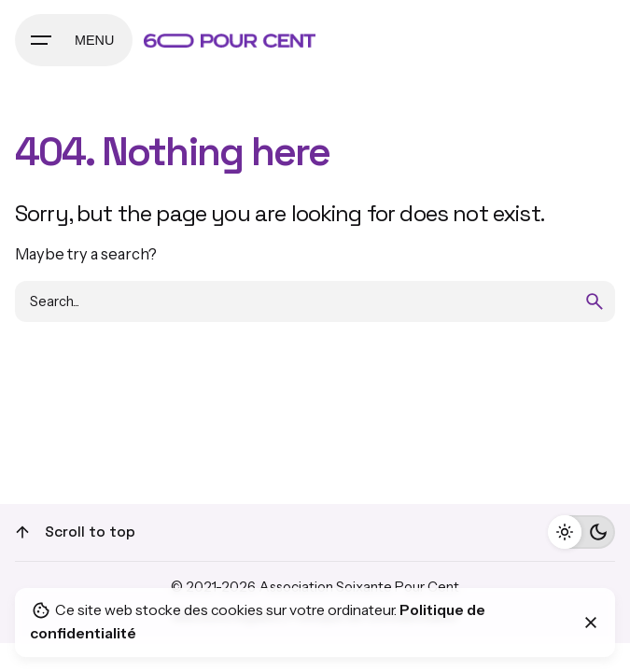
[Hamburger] (74, 40)
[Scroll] (22, 532)
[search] (595, 301)
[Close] (591, 623)
